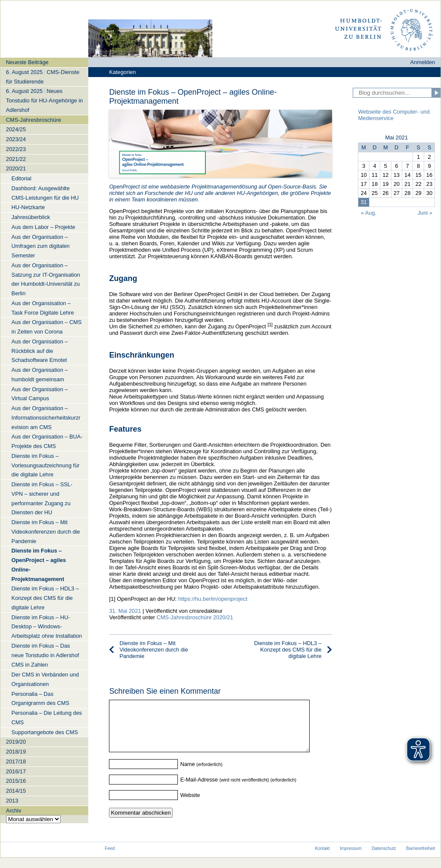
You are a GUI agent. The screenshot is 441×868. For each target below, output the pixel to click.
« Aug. (369, 213)
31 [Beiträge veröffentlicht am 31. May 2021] (363, 202)
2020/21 (16, 168)
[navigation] (44, 440)
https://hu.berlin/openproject (213, 599)
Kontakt (322, 859)
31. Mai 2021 (125, 611)
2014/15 (16, 791)
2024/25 (16, 129)
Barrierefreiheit (421, 859)
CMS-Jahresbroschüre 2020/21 (195, 617)
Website (190, 805)
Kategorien (122, 72)
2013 (12, 801)
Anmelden (423, 62)
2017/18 (16, 761)
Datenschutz (384, 859)
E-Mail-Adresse (199, 790)
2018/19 (16, 752)
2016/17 (16, 771)
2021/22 (16, 159)
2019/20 (16, 742)
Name (187, 774)
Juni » (425, 213)
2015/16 (16, 781)
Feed (110, 859)
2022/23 (16, 149)
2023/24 (16, 139)
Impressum (351, 859)
